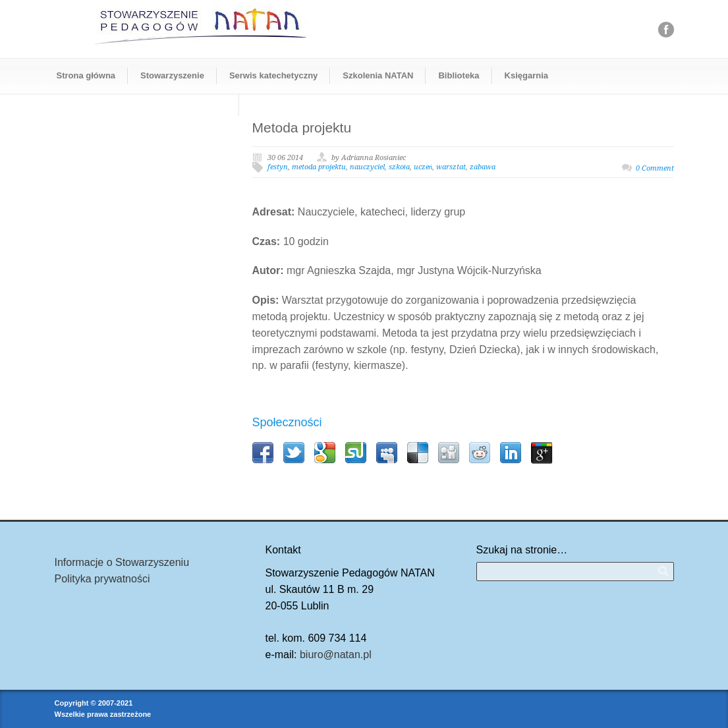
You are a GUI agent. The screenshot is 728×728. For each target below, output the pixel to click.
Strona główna (86, 75)
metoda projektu (319, 167)
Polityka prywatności (102, 579)
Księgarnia (526, 75)
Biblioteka (459, 75)
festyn (278, 167)
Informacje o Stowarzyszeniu (122, 562)
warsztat (451, 167)
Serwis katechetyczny (273, 75)
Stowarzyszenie (172, 75)
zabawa (483, 167)
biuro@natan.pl (336, 655)
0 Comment (655, 168)
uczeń (423, 167)
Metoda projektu (302, 127)
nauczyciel (367, 167)
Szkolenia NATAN (378, 75)
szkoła (399, 167)
